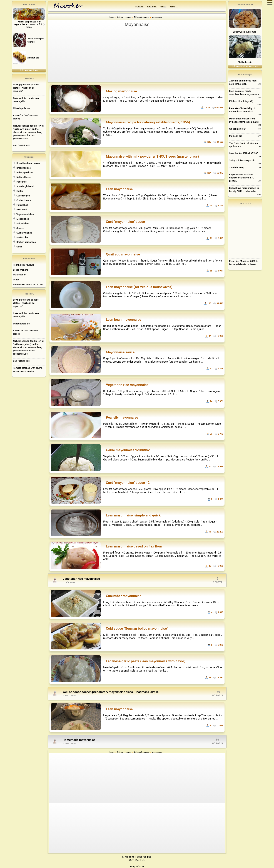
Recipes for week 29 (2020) (28, 285)
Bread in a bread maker (28, 163)
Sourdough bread (25, 186)
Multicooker (23, 237)
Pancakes (22, 182)
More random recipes (245, 66)
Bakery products (25, 172)
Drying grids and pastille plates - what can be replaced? (26, 88)
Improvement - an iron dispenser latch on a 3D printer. (242, 178)
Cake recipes (23, 196)
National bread (24, 177)
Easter (20, 191)
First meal (22, 210)
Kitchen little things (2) (241, 101)
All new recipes (29, 70)
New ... (174, 7)
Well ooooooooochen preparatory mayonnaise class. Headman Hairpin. (111, 692)
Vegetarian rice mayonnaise (81, 579)
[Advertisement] (137, 55)
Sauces (20, 228)
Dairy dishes (23, 223)
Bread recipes (24, 168)
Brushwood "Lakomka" (245, 32)
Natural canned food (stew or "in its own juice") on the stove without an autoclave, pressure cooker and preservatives (29, 132)
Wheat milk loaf (237, 129)
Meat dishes (23, 219)
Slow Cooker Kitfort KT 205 (244, 153)
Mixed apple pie (21, 108)
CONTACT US (137, 860)
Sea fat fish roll (21, 146)
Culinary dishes (24, 233)
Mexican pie (236, 136)
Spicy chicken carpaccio (242, 160)
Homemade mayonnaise (79, 740)
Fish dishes (22, 205)
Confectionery (24, 200)
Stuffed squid (245, 62)
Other (19, 247)
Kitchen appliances (26, 242)
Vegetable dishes (25, 214)
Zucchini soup (237, 167)
